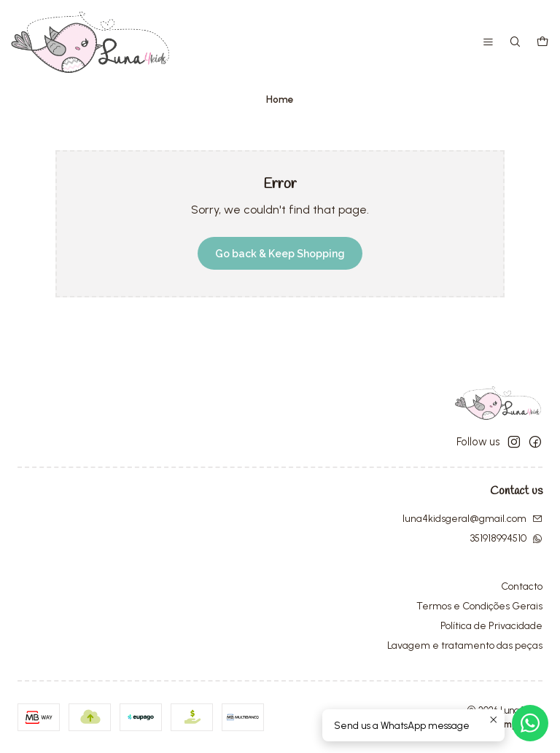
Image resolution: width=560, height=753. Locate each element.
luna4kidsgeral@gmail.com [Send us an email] (472, 519)
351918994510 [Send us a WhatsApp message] (506, 538)
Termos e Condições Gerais (479, 606)
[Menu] (488, 43)
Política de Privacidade (491, 626)
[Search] (515, 43)
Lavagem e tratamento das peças (465, 645)
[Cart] (542, 43)
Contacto (522, 586)
